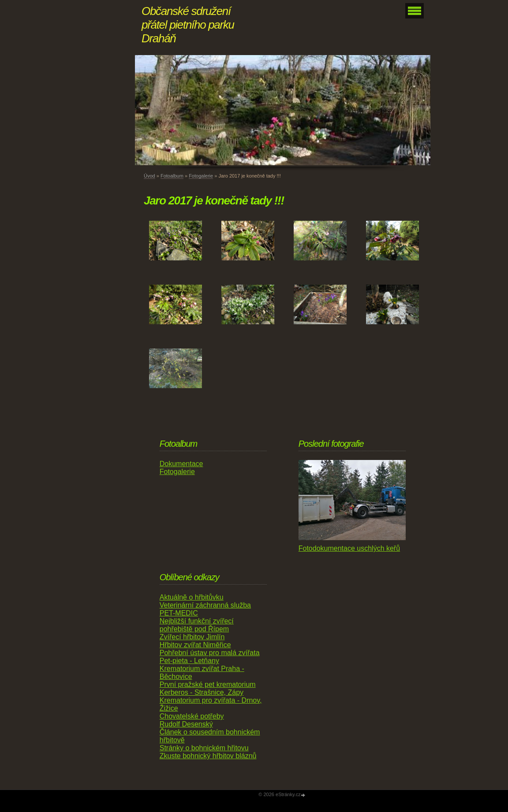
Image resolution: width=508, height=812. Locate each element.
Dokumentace (181, 464)
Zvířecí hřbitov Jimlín (192, 637)
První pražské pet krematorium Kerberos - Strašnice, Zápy (208, 688)
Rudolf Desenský (186, 724)
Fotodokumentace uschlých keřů (349, 548)
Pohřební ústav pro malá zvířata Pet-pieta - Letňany (210, 657)
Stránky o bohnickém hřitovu (204, 748)
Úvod (149, 176)
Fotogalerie (201, 176)
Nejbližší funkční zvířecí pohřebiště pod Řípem (197, 625)
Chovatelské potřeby (192, 716)
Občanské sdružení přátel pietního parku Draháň (188, 25)
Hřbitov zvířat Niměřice (195, 645)
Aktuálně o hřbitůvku (192, 597)
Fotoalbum (172, 176)
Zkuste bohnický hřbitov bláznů (208, 756)
